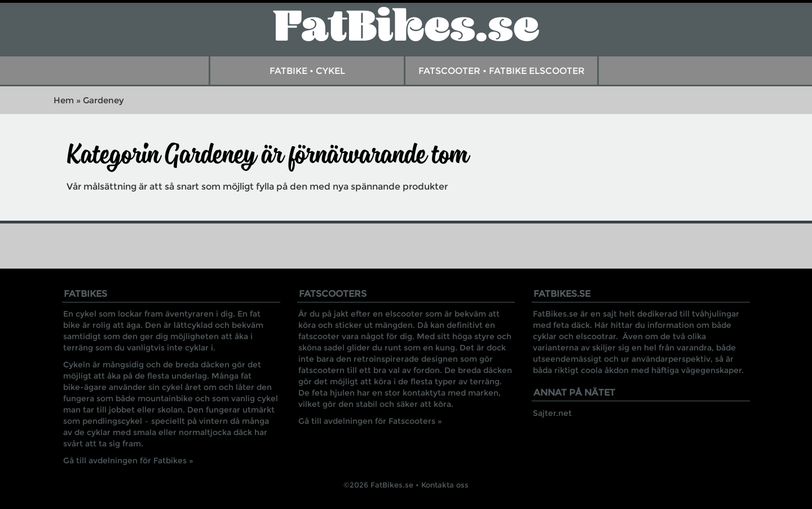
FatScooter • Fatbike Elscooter (502, 71)
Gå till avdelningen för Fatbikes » (128, 460)
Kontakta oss (445, 485)
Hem (64, 100)
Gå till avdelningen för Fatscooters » (370, 421)
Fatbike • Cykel (307, 71)
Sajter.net (552, 413)
